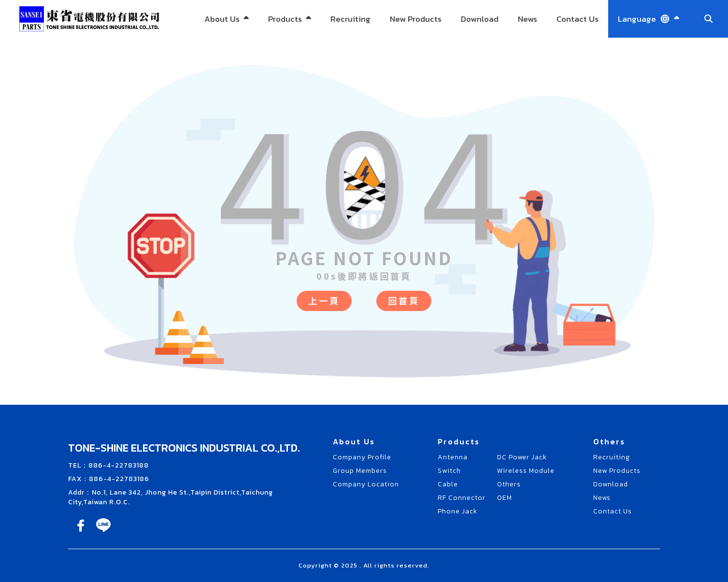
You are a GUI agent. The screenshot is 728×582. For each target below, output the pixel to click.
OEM (505, 498)
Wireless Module (526, 471)
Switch (449, 471)
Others (509, 484)
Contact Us (578, 19)
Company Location (366, 484)
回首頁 (404, 300)
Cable (448, 484)
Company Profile (362, 457)
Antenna (453, 457)
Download (480, 19)
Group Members (360, 471)
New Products (416, 19)
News (528, 19)
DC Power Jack (522, 457)
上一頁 (324, 300)
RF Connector (462, 498)
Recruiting (350, 19)
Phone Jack (457, 511)
